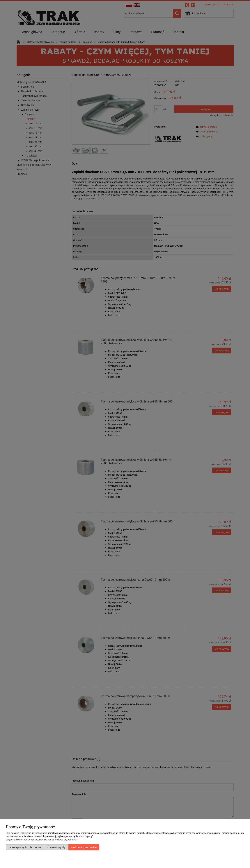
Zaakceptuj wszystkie (84, 847)
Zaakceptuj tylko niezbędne (25, 847)
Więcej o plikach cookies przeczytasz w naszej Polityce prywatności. (41, 840)
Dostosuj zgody (56, 847)
